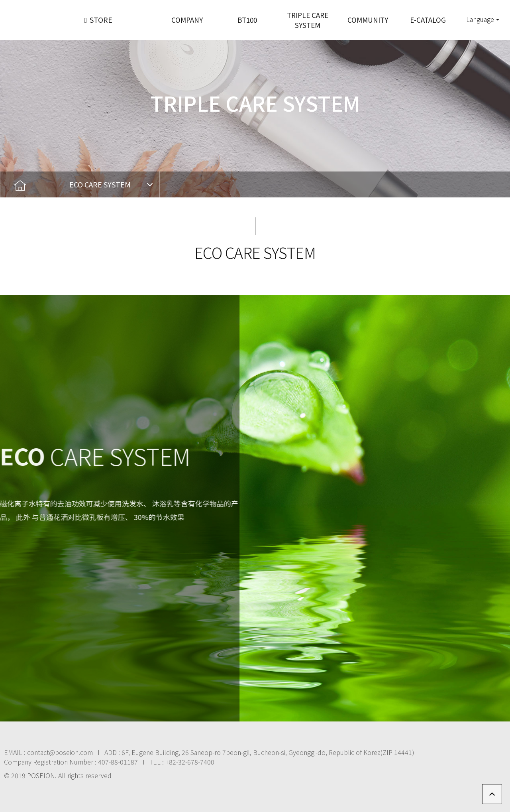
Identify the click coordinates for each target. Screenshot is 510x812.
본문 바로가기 (0, 0)
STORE (99, 20)
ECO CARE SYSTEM (100, 184)
